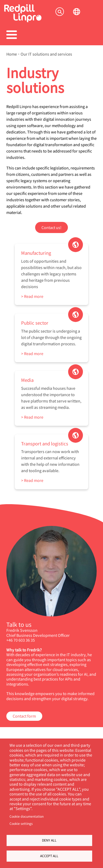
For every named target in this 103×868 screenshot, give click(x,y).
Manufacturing (36, 253)
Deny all (49, 840)
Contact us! (51, 227)
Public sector (35, 323)
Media (27, 380)
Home (12, 54)
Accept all (49, 856)
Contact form (24, 716)
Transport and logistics (45, 443)
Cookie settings (21, 824)
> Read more (32, 296)
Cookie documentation (27, 816)
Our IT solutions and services (46, 54)
